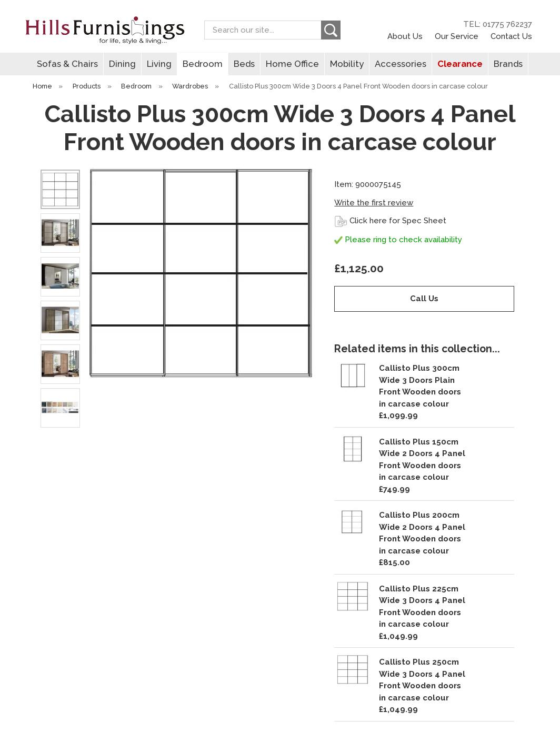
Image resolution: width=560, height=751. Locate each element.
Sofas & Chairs (67, 64)
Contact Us (511, 36)
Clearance (460, 64)
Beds (244, 64)
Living (159, 64)
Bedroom (203, 64)
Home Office (292, 64)
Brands (508, 64)
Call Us (424, 299)
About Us (405, 36)
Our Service (457, 36)
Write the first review (374, 203)
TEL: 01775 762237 (498, 24)
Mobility (347, 64)
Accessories (401, 64)
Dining (122, 64)
